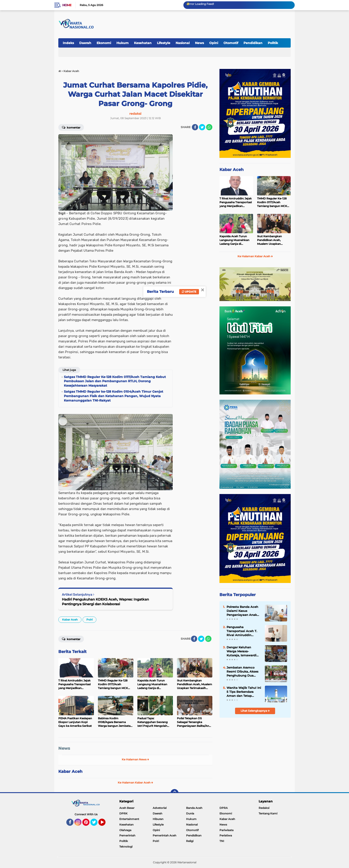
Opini (214, 43)
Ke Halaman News (135, 759)
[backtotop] (174, 793)
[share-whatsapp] (209, 127)
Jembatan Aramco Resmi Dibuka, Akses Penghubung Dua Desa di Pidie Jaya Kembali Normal (242, 672)
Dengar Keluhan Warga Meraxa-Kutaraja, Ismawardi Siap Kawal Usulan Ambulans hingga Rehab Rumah (241, 651)
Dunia (190, 813)
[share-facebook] (195, 127)
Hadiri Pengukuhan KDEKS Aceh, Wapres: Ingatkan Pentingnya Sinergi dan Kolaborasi (105, 602)
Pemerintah (127, 835)
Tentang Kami (268, 813)
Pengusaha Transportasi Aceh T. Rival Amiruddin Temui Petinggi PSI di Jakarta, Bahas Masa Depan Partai (243, 631)
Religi (190, 841)
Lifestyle (164, 43)
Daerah (85, 43)
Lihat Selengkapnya (255, 711)
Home (67, 5)
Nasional (183, 43)
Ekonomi (104, 43)
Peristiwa (226, 835)
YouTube (105, 824)
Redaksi (264, 808)
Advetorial (160, 808)
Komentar (71, 127)
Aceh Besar (127, 808)
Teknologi (126, 847)
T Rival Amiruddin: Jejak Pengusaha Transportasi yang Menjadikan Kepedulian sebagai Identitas (236, 202)
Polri (89, 620)
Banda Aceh (194, 808)
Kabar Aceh (70, 620)
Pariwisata (226, 830)
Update (189, 292)
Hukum (123, 43)
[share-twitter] (202, 127)
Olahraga (125, 830)
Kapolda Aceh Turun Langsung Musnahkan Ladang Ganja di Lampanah (234, 240)
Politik (273, 43)
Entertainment (129, 819)
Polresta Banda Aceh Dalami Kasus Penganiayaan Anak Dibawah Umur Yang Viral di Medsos (242, 611)
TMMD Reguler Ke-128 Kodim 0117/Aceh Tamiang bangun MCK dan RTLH (272, 202)
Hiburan (158, 819)
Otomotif (231, 43)
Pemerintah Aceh (164, 835)
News (199, 43)
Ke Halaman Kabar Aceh (135, 783)
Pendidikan (253, 43)
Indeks (68, 43)
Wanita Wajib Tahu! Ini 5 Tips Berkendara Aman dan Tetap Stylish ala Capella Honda (244, 692)
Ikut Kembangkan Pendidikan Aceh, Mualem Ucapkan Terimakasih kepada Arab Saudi (271, 240)
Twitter (96, 824)
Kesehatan (143, 43)
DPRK (123, 813)
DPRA (224, 808)
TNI (222, 841)
